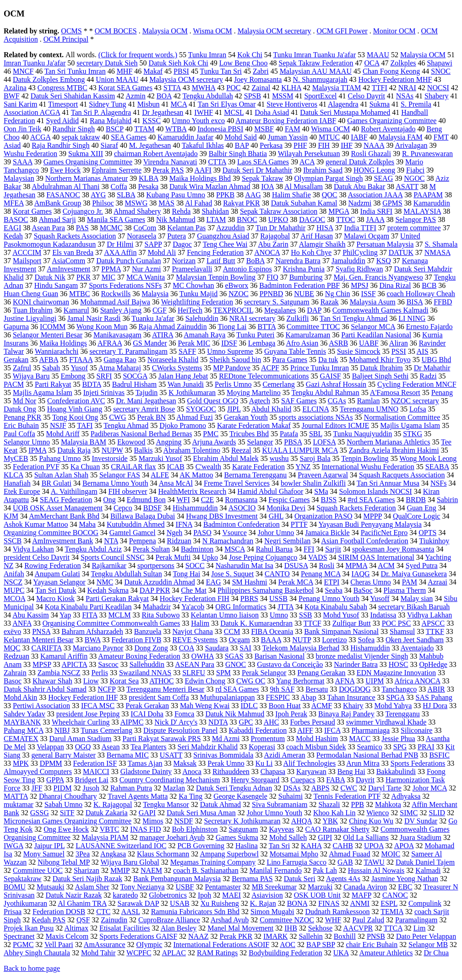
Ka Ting (190, 796)
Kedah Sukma (108, 590)
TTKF (435, 631)
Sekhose (320, 928)
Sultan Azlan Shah (61, 475)
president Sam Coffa (159, 697)
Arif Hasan (317, 236)
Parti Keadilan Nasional (376, 335)
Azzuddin (230, 228)
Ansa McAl (176, 483)
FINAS (329, 903)
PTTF (299, 524)
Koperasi (262, 747)
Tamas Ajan (145, 763)
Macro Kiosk (55, 598)
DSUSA (296, 566)
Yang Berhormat (300, 681)
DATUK (401, 252)
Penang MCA (321, 574)
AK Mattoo (196, 475)
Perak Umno (226, 763)
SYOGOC (201, 409)
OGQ (83, 747)
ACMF (322, 706)
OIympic (149, 945)
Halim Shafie (291, 195)
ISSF (369, 294)
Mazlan (174, 788)
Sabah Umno (63, 804)
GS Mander (150, 343)
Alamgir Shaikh (322, 244)
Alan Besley (179, 928)
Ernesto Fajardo (429, 327)
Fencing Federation (215, 252)
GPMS (392, 203)
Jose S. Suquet (232, 574)
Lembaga (262, 343)
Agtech (260, 401)
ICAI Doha (147, 714)
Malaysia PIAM (105, 837)
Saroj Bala (315, 458)
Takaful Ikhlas (203, 145)
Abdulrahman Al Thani (65, 187)
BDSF (152, 508)
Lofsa (418, 409)
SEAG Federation (66, 500)
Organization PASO (323, 516)
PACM (14, 384)
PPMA (111, 269)
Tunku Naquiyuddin (362, 434)
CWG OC (251, 681)
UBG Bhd (436, 360)
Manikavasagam (117, 335)
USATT (171, 755)
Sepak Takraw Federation (316, 63)
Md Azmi (226, 739)
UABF (369, 343)
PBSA (293, 442)
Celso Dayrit (367, 96)
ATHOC (161, 681)
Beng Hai (351, 772)
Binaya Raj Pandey (346, 714)
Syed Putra (422, 566)
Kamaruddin (432, 203)
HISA (325, 228)
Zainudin (114, 920)
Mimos (153, 821)
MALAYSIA (422, 211)
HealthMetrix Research (192, 491)
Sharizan (87, 870)
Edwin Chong (205, 681)
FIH (324, 145)
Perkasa (271, 145)
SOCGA (135, 376)
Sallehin (310, 936)
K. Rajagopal (113, 804)
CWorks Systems (177, 368)
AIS (423, 351)
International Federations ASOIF (221, 945)
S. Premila (416, 104)
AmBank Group (58, 203)
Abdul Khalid (272, 409)
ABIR (436, 689)
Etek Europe (22, 491)
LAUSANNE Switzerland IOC (121, 846)
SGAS (234, 656)
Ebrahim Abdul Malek (226, 458)
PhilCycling (360, 252)
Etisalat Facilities (125, 928)
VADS (318, 557)
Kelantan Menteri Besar (39, 640)
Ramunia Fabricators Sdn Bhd (195, 912)
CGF (160, 310)
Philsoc (103, 203)
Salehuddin (202, 318)
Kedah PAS (49, 920)
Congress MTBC (63, 88)
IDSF (229, 343)
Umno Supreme (230, 351)
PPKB (225, 195)
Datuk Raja (74, 450)
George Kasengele (240, 796)
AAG (253, 195)
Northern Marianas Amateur (87, 178)
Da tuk (328, 360)
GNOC (236, 664)
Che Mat (194, 590)
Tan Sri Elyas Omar (227, 104)
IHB (291, 928)
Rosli (326, 566)
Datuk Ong (20, 409)
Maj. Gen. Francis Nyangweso (378, 277)
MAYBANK (22, 722)
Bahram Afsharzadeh (92, 631)
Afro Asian (302, 343)
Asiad (12, 145)
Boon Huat (285, 706)
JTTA (285, 607)
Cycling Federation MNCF (417, 384)
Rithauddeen (231, 772)
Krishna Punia (304, 269)
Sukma (380, 104)
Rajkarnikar (109, 566)
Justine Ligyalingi (30, 318)
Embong (73, 376)
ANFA (22, 623)
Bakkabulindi (396, 772)
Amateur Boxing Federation (139, 656)
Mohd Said (241, 137)
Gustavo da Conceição (290, 664)
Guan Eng (421, 508)
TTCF (313, 623)
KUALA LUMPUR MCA (300, 450)
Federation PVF (36, 467)
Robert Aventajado (388, 129)
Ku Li (264, 763)
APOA (404, 846)
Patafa (289, 434)
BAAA (271, 640)
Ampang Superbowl (229, 854)
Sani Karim (20, 104)
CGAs (337, 401)
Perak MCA (296, 582)
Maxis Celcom (67, 936)
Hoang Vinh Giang (75, 409)
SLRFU (194, 673)
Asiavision (267, 895)
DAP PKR (155, 590)
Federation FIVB (137, 640)
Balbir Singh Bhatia (238, 154)
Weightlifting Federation (197, 302)
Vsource (234, 533)
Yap (65, 615)
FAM (293, 129)
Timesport (63, 104)
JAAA (375, 219)
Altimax (76, 928)
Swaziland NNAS (145, 673)
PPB (358, 804)
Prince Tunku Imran (320, 368)
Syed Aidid (62, 121)
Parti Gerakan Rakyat (117, 598)
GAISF (330, 376)
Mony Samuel (44, 854)
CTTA (217, 162)
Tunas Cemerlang (106, 730)
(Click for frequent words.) (138, 55)
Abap (308, 697)
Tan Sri (279, 846)
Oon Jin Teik (22, 129)
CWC (349, 788)
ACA (307, 162)
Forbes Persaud (312, 722)
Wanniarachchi (57, 351)
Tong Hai (186, 574)
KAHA (311, 846)
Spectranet (19, 936)
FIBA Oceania (272, 631)
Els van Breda (73, 252)
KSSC (152, 121)
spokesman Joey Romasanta (393, 549)
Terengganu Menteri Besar (165, 689)
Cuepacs (303, 780)
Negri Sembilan (287, 541)
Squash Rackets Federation (356, 508)
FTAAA (81, 360)
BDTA (91, 384)
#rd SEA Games (371, 500)
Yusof (79, 368)
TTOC (345, 219)
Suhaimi (291, 796)
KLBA (149, 178)
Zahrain (15, 673)
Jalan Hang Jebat (183, 376)
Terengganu (402, 714)
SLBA (126, 195)
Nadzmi (360, 203)
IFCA (332, 730)
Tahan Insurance (351, 697)
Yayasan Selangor (59, 582)
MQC (12, 648)
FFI (309, 549)
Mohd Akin (20, 697)
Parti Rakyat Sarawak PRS (162, 739)
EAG (214, 582)
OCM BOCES (116, 31)
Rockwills (116, 294)
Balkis (144, 450)
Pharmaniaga (371, 730)
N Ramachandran (228, 541)
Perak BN (152, 417)
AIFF (305, 730)
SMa (321, 491)
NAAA (374, 145)
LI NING (412, 318)
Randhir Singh (73, 129)
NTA (111, 541)
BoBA (255, 261)
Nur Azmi (147, 269)
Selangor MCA (373, 327)
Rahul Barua (274, 549)
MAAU (378, 55)
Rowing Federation (52, 566)
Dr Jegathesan (163, 112)
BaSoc (363, 590)
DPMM (51, 763)
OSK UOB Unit (317, 895)
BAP (242, 145)
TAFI (85, 425)
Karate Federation (258, 467)
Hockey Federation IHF (83, 697)
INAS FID (145, 829)
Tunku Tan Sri (221, 71)
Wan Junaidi (186, 384)
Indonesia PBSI (220, 129)
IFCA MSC (98, 706)
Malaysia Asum (373, 302)
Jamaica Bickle (327, 533)
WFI (183, 500)
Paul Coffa (19, 434)
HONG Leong (374, 170)
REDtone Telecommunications (264, 376)
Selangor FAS (120, 475)
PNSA (41, 631)
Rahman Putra (131, 788)
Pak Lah (325, 870)
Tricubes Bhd (249, 434)
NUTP (302, 640)
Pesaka (148, 187)
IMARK (275, 936)
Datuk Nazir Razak (74, 895)
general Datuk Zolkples (360, 162)
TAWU (374, 862)
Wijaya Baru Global (130, 862)
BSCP (115, 129)
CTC (103, 912)
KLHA (291, 88)
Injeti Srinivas (104, 393)
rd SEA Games (237, 689)
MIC (109, 277)
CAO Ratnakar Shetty (337, 829)
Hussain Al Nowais (376, 870)
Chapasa (273, 772)
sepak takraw (81, 137)
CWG (117, 417)
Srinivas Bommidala (223, 755)
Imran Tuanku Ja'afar (35, 63)
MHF (125, 71)
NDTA (218, 722)
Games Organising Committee (88, 162)
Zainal (261, 88)
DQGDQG (355, 689)
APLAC (174, 953)
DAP (314, 310)
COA (187, 648)
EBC (405, 887)
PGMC (23, 945)
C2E (207, 500)
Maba (87, 524)
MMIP (120, 870)
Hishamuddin (370, 648)
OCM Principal (66, 39)
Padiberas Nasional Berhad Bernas (141, 434)
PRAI (426, 747)
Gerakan (16, 360)
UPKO (278, 219)
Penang (442, 393)
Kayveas (281, 829)
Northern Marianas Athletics (388, 442)
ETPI (332, 582)
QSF (83, 920)
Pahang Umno (60, 458)
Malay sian (417, 598)
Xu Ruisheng (220, 903)
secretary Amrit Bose (144, 409)
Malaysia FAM (401, 137)
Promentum (268, 739)
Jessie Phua (398, 739)
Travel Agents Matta (138, 796)
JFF (37, 788)
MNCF (23, 71)
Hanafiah (17, 483)
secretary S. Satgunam (277, 302)
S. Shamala (441, 244)
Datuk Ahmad (220, 804)
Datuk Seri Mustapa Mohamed (345, 112)
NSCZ (13, 582)
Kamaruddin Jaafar (185, 137)
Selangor (260, 442)
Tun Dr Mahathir (280, 228)
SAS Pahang (434, 697)
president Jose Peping (88, 714)
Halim (200, 623)
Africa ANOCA (417, 681)
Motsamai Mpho (294, 854)
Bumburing (306, 277)
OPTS (427, 533)
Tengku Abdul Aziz (93, 549)
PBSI (181, 71)
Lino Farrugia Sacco (296, 862)
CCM (232, 631)
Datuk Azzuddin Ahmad (160, 582)
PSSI (399, 351)
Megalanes (280, 310)
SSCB (13, 541)
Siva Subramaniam (280, 804)
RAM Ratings (217, 953)
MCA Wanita (146, 277)
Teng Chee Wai (225, 244)
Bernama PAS (252, 879)
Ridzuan (179, 541)
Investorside (109, 458)
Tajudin (147, 393)
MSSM (283, 96)
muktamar (19, 804)
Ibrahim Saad (323, 170)
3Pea (83, 854)
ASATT (407, 187)
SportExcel (320, 96)
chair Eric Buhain (372, 945)
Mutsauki (50, 887)
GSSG (40, 813)
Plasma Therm (405, 590)
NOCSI (438, 88)
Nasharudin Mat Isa (245, 566)
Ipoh (204, 895)
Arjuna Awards (214, 442)
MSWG (136, 203)
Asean (110, 747)
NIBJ (62, 730)
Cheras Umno (370, 582)
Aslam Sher (92, 887)
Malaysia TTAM (337, 88)
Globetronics (168, 895)
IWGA (14, 846)
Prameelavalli (192, 269)
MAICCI (96, 772)
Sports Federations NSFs (125, 285)
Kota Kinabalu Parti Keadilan (88, 607)
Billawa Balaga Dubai (143, 516)
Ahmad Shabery (137, 211)
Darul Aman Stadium (81, 739)
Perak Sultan (151, 549)
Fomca (185, 714)
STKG (413, 434)
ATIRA (163, 335)
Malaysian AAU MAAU (316, 71)
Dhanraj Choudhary (68, 796)
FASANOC (63, 195)
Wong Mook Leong (428, 458)
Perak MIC (194, 343)
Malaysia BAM (84, 442)
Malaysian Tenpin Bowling (216, 277)
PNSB (376, 936)
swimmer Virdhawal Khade (386, 722)
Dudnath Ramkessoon (338, 912)
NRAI (407, 88)
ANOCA (267, 252)
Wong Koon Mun (102, 327)
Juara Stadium (421, 837)
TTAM (144, 129)
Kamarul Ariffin (64, 656)
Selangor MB (428, 945)
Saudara (217, 648)
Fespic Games (289, 500)
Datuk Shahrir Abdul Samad (45, 689)
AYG (98, 195)
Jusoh (91, 788)
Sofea (366, 640)
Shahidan (215, 211)
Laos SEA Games (263, 162)
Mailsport (27, 261)
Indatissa (383, 615)
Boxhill (345, 936)
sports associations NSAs (316, 417)
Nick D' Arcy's (176, 722)
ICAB (175, 467)
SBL (316, 434)
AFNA (345, 681)
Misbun (149, 104)
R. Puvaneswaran (427, 154)
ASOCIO (242, 508)
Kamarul (76, 310)
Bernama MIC (128, 755)
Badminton (197, 549)
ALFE (160, 475)
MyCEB (16, 458)
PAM (410, 582)
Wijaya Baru (31, 376)
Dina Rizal (395, 285)
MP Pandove (232, 368)
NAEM (151, 870)
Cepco (123, 508)
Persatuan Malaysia (385, 244)
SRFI (104, 376)
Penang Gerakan (321, 673)
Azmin (136, 96)
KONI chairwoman (41, 302)
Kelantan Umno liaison (225, 615)
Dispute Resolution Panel (181, 730)
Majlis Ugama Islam (410, 425)
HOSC (399, 664)
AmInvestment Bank (63, 541)
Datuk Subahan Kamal (304, 203)
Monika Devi (286, 508)
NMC (105, 582)
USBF (185, 887)
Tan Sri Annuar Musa (388, 483)
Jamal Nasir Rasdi (94, 318)
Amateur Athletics (386, 953)
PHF (300, 145)
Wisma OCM (213, 31)
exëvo (12, 631)
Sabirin (447, 500)
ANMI (360, 903)
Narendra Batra (298, 261)
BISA (415, 302)
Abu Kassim (31, 615)
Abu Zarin (273, 244)
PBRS (249, 598)
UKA (341, 953)
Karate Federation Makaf (254, 425)
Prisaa (13, 912)
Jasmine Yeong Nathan (405, 879)
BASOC (16, 219)
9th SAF (283, 689)
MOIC (391, 854)
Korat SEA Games (125, 88)
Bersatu (317, 689)
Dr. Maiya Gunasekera (414, 574)
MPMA (356, 566)
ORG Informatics (241, 607)
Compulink (425, 903)
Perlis (100, 673)
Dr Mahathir (432, 368)
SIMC (409, 813)
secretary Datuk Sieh (107, 63)
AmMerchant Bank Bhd (64, 516)
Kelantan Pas (186, 228)
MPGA (339, 211)
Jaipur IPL (50, 846)
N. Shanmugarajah (320, 79)
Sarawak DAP (139, 903)
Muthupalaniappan (228, 697)
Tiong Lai (232, 327)
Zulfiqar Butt (352, 623)
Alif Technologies (310, 763)
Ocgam (239, 640)
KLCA (14, 475)
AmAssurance (105, 945)
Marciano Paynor (98, 648)
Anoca (192, 772)
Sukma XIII (86, 154)
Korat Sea (125, 681)
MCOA (14, 598)
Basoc (13, 681)
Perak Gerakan (147, 706)
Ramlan (369, 401)
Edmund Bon (146, 500)
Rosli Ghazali (371, 154)
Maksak (185, 763)
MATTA (16, 796)
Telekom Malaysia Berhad (301, 648)
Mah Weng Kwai (205, 706)
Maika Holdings (63, 343)
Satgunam (243, 829)
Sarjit (333, 549)
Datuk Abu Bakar (359, 187)
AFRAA (110, 343)
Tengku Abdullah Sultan (126, 574)
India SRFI (377, 211)
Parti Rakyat (53, 384)
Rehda (182, 211)
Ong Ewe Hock (66, 829)
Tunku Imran (207, 55)
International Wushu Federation (368, 467)
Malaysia (155, 294)
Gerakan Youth (246, 417)
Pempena (143, 541)
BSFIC (439, 755)
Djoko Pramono (183, 425)
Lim (420, 928)
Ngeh (175, 533)
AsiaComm (68, 261)
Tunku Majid (198, 294)
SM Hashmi (250, 582)
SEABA (437, 467)
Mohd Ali (162, 252)
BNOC (247, 219)
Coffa (119, 187)
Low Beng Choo (244, 63)
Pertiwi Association (41, 706)
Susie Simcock (359, 351)
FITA (90, 615)
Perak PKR (236, 936)
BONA (297, 903)
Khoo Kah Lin (334, 813)
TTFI (380, 88)
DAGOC (312, 219)
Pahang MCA (24, 730)
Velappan (50, 747)
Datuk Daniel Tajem (425, 862)
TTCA (393, 928)
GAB (345, 862)
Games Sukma (237, 837)
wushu (279, 458)
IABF (359, 137)
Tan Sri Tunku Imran (75, 71)
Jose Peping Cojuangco (263, 557)
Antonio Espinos (247, 269)
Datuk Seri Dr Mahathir (257, 170)
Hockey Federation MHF (395, 79)
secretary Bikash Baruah (414, 607)
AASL (130, 912)
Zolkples (403, 63)
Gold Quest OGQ (213, 401)
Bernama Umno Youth (115, 483)
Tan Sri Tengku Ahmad (353, 318)
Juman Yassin (288, 137)
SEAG (383, 178)
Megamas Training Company (213, 862)
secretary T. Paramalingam (128, 351)
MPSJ (359, 285)
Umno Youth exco (198, 121)
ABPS (321, 788)
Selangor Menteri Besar (48, 335)
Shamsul (402, 631)
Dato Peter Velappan (426, 936)
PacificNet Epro (384, 533)
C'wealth (208, 467)
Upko (210, 557)
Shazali (329, 804)
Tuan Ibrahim (33, 310)
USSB (278, 598)
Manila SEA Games (116, 219)
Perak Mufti (173, 557)
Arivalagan (411, 145)
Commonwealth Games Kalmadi (380, 310)
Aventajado (417, 648)
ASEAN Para (195, 664)
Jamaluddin (348, 261)
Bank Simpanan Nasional (341, 631)
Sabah (51, 368)
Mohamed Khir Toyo (380, 360)
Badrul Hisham (134, 384)
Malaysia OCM (165, 31)
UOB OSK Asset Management (58, 508)
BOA (164, 96)
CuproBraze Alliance (169, 920)
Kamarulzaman (308, 335)
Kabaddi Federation (258, 730)
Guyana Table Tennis (295, 351)
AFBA (49, 360)
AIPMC (132, 722)
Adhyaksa (406, 796)
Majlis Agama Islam (43, 393)
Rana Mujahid (111, 121)
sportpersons (156, 566)
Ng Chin (338, 294)
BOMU (15, 887)
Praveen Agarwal (323, 475)
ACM (386, 566)
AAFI (203, 170)
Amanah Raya (204, 335)
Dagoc (182, 244)
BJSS (329, 500)
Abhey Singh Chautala (37, 953)
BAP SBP (321, 945)
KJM (11, 516)
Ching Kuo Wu (371, 821)
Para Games (290, 360)
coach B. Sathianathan (206, 870)
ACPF (270, 368)
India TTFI (360, 228)
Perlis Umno (233, 384)
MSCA (234, 549)
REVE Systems (195, 640)
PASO (202, 533)
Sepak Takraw (263, 178)
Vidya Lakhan (33, 549)
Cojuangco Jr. (83, 211)
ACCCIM (27, 252)
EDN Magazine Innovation (396, 673)
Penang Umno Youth (329, 598)
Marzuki (320, 887)
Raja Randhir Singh (60, 145)
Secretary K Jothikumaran (242, 821)
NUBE (304, 294)
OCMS (71, 31)
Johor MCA (430, 788)
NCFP (106, 689)
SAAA (23, 162)
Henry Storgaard (255, 780)
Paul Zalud (368, 920)
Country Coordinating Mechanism (170, 780)
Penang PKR (22, 417)
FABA (335, 780)
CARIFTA (46, 648)
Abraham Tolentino (192, 450)
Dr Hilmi (120, 244)
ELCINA (315, 409)
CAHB (342, 846)
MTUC (329, 137)
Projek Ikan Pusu (29, 928)
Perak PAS (168, 170)
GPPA (55, 780)
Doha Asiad (272, 112)
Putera (177, 236)
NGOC (414, 178)
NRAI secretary (253, 318)
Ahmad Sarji (57, 219)
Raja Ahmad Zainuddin (172, 327)
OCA (372, 63)
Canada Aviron (365, 887)
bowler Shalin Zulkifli (313, 483)
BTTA (266, 327)
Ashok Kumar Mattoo (36, 524)
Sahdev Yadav (24, 714)
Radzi (428, 376)
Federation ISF (95, 763)
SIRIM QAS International (376, 557)
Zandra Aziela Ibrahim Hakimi (394, 450)
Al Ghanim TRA (82, 903)
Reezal (241, 450)
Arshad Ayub (230, 920)
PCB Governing (201, 846)
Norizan (184, 261)
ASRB (338, 343)
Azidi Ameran (285, 755)
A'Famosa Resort (395, 393)
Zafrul (22, 368)
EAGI (12, 228)
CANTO (277, 574)
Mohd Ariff (63, 434)
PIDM (62, 788)
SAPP (153, 244)
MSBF (264, 129)
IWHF (204, 112)
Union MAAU (117, 79)
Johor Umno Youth (274, 813)
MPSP (42, 664)
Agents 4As (343, 879)
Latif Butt (221, 261)
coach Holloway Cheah (421, 294)
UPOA (374, 846)
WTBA (176, 129)
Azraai (438, 582)
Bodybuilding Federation (285, 953)
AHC (272, 722)
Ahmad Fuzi (195, 417)
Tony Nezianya (142, 887)
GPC (246, 722)
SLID (437, 813)
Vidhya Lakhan (429, 615)
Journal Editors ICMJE (336, 425)
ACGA (40, 137)
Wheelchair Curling (81, 722)
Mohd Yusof (341, 615)
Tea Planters (148, 747)
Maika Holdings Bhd (200, 178)
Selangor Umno (27, 442)
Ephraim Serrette (117, 170)
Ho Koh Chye (311, 252)
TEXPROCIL (233, 310)
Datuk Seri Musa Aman (201, 813)
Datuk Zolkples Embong (49, 79)
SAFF (187, 351)
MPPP (373, 516)
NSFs (439, 483)
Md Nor (24, 401)
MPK (21, 763)
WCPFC (139, 953)
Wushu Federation (30, 154)
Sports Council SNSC (113, 557)
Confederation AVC (76, 401)
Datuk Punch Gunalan (128, 261)
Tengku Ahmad (126, 425)
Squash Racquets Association (402, 475)
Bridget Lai (91, 780)
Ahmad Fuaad (349, 854)
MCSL (234, 112)
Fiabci (415, 170)
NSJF (58, 425)
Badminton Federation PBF (299, 285)
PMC (211, 434)
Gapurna (16, 327)
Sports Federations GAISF (138, 936)
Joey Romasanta (258, 79)
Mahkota (388, 804)
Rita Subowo (160, 615)
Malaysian (19, 178)
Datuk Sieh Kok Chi (179, 63)
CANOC (395, 895)
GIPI (325, 837)
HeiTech (190, 310)
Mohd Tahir (98, 953)
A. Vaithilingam (74, 491)
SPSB (253, 96)
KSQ (384, 261)
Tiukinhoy (434, 541)
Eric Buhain (21, 425)
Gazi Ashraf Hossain (336, 384)
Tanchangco (399, 689)
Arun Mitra (363, 763)
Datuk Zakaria (107, 813)
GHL (276, 516)
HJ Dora (435, 706)
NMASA (438, 252)
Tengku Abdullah (207, 96)
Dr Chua (436, 953)
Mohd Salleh (288, 837)
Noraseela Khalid (173, 360)
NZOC (239, 294)
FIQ (272, 277)
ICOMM (53, 327)
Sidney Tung (107, 104)
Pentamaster (223, 887)
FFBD (443, 302)
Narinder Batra (356, 664)
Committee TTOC (313, 327)
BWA (93, 640)
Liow (91, 681)
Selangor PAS (416, 219)
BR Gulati (57, 483)
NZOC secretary (415, 401)
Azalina (15, 88)
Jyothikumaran (25, 903)
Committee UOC (38, 870)
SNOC (441, 71)
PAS (82, 228)
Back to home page (32, 968)
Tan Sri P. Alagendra (101, 112)
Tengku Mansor (166, 804)
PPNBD (272, 294)
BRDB (416, 500)
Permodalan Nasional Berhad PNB (367, 755)
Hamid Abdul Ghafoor (270, 491)
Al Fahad (198, 203)
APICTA (75, 664)
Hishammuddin (195, 508)
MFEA (14, 203)
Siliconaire (416, 730)
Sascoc (108, 664)
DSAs (292, 788)
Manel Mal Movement (240, 928)
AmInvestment (68, 269)
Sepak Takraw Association (279, 211)
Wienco (378, 813)
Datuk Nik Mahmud (235, 714)
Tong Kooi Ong (75, 417)
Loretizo (334, 640)
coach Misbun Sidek (316, 747)
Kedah (13, 236)
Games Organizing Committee (392, 121)
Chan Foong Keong (391, 71)
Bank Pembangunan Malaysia (177, 879)
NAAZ (198, 936)
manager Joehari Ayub (172, 837)
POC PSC (397, 623)
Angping (168, 442)
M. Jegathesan (150, 145)
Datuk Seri (300, 879)
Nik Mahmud (176, 219)
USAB (180, 903)
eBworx (237, 285)
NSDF (184, 821)
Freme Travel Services (237, 483)
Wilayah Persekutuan (309, 154)
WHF (333, 920)
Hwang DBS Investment (222, 516)
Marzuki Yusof (160, 458)
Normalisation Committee (402, 417)
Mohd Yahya (393, 706)
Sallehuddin (147, 664)
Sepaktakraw (23, 879)
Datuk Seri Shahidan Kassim (73, 96)
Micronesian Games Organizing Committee (68, 821)
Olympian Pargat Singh (329, 178)
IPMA (37, 450)
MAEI (231, 895)
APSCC (433, 623)
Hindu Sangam (56, 285)
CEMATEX (21, 739)
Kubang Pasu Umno (176, 195)
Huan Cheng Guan (31, 294)
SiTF (67, 813)
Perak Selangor (264, 673)
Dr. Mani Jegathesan (146, 401)
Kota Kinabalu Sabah (336, 607)
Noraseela (141, 236)
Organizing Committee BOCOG (51, 533)
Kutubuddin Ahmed (136, 524)
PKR (84, 277)
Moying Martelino (254, 393)
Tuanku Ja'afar (153, 318)
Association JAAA (375, 195)
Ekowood (131, 442)
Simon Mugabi (272, 912)
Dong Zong (151, 648)
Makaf (153, 71)
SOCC (195, 566)
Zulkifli (297, 318)
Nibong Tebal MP (64, 862)
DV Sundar (421, 821)
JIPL (234, 409)
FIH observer (128, 491)
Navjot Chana (192, 631)
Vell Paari (59, 945)
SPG (400, 747)
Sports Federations (418, 763)
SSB (305, 615)
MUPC (14, 590)
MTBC (79, 294)
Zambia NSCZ (59, 673)
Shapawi (439, 63)
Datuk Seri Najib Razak (87, 879)
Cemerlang (278, 384)
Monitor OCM (394, 31)
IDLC (249, 706)
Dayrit (365, 780)
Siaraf (109, 145)
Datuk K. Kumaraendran (256, 623)
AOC (288, 945)
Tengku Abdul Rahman (326, 393)
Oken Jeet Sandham (415, 640)
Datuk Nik (50, 277)
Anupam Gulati (57, 574)
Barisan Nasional (280, 656)
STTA (172, 88)
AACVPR (358, 928)
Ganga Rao (120, 360)
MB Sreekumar (274, 887)
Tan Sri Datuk (56, 590)
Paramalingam (416, 920)
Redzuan (16, 656)
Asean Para (48, 228)
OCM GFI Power (342, 31)
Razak (330, 302)
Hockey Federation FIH (195, 598)
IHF (347, 145)
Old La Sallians (366, 837)
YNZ (303, 467)
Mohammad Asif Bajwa (115, 302)
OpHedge (433, 664)
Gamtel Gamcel (133, 533)
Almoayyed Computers (38, 772)
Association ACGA (32, 112)
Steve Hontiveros (292, 104)
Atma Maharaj (120, 368)
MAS (166, 203)
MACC (360, 739)
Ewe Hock (65, 170)
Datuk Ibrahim (381, 368)
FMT (441, 137)
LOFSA (324, 442)
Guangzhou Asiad (223, 236)
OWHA (203, 656)
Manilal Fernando (276, 870)
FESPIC (278, 697)
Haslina (247, 846)
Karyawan (311, 772)
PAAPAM (428, 195)
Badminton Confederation (242, 524)
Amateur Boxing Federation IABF (286, 121)
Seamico (370, 747)
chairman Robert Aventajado (156, 154)
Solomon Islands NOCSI (376, 491)
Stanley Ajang (121, 310)
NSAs (405, 96)
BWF (12, 96)
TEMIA (392, 912)
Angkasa (113, 854)
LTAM (216, 219)
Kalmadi (428, 870)
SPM (223, 673)
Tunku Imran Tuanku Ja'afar (315, 55)
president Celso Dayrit (37, 557)
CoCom (145, 228)
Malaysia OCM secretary (274, 31)
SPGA (396, 697)
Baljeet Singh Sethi (380, 376)
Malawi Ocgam (367, 236)
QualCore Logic (417, 516)
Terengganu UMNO (369, 409)
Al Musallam (304, 187)
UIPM (375, 681)
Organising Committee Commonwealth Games (111, 623)
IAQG (361, 574)
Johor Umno (276, 533)
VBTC (110, 829)
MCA (179, 104)
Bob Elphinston (195, 829)
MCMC (111, 228)
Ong (109, 500)
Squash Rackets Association (75, 236)
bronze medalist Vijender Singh (362, 656)
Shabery (436, 96)
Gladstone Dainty (146, 772)
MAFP (361, 895)
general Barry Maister (63, 755)
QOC (330, 195)
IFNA (184, 524)
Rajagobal (275, 236)
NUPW (112, 450)
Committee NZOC (287, 920)
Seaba (334, 590)
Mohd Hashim (317, 739)
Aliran (399, 343)
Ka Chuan (85, 467)
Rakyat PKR (241, 203)
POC (233, 88)
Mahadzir (156, 607)
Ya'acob (193, 607)
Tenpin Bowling (365, 458)
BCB (429, 285)
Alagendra (343, 104)
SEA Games (129, 137)
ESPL (389, 903)
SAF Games (299, 401)
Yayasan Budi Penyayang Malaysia (370, 524)
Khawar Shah (52, 681)
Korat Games (32, 211)
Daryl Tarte (385, 788)
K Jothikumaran (192, 393)
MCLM (120, 615)
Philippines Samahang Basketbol (266, 590)
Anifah (14, 574)
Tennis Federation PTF (347, 796)
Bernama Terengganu (256, 475)
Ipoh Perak (291, 714)
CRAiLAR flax (133, 467)
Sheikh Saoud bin (235, 360)
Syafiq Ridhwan (359, 269)
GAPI (147, 813)
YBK (330, 821)
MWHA (204, 88)
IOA (267, 187)
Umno (279, 615)
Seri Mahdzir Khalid (208, 747)
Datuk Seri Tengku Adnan (234, 788)
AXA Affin (120, 252)
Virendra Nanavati (170, 162)
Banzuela (148, 631)
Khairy (353, 706)
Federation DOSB (59, 912)
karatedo (125, 895)
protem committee (414, 228)
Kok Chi (250, 55)
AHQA (302, 821)
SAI (245, 648)
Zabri (261, 71)
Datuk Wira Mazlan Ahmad (210, 187)
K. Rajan (263, 903)
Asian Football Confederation (364, 541)
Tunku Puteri (255, 335)
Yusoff (380, 598)
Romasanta (241, 500)
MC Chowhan (193, 285)
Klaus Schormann (163, 854)
